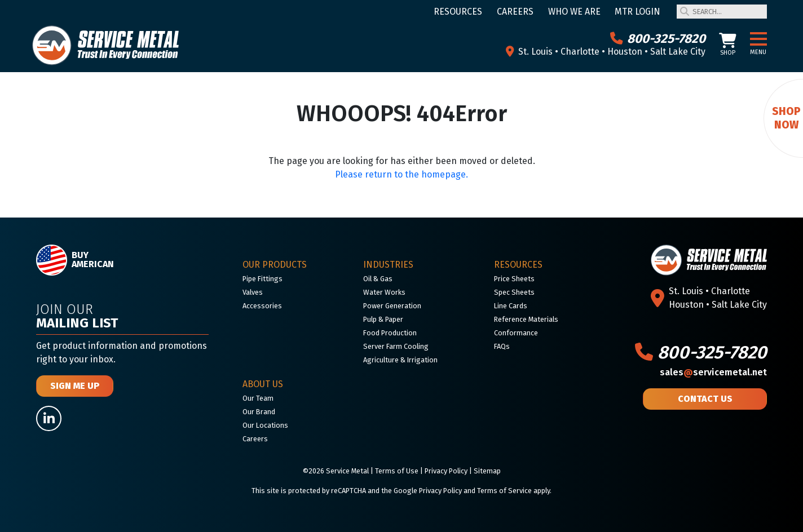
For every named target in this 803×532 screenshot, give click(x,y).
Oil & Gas (378, 279)
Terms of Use (397, 471)
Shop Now (786, 118)
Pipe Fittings (262, 279)
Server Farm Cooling (396, 346)
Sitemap (487, 471)
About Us (263, 384)
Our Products (275, 265)
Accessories (262, 306)
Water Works (384, 292)
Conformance (516, 333)
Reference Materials (526, 319)
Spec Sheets (514, 292)
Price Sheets (514, 279)
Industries (388, 265)
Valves (253, 292)
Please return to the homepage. (401, 174)
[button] (758, 39)
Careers (515, 12)
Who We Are (574, 12)
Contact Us (705, 399)
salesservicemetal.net (713, 372)
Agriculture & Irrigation (400, 360)
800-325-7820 (658, 38)
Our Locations (265, 425)
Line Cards (511, 306)
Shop (728, 45)
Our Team (258, 398)
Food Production (390, 333)
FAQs (502, 346)
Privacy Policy (446, 471)
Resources (458, 12)
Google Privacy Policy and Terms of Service (463, 491)
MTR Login (637, 12)
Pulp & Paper (383, 319)
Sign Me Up (75, 386)
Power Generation (392, 306)
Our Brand (259, 412)
